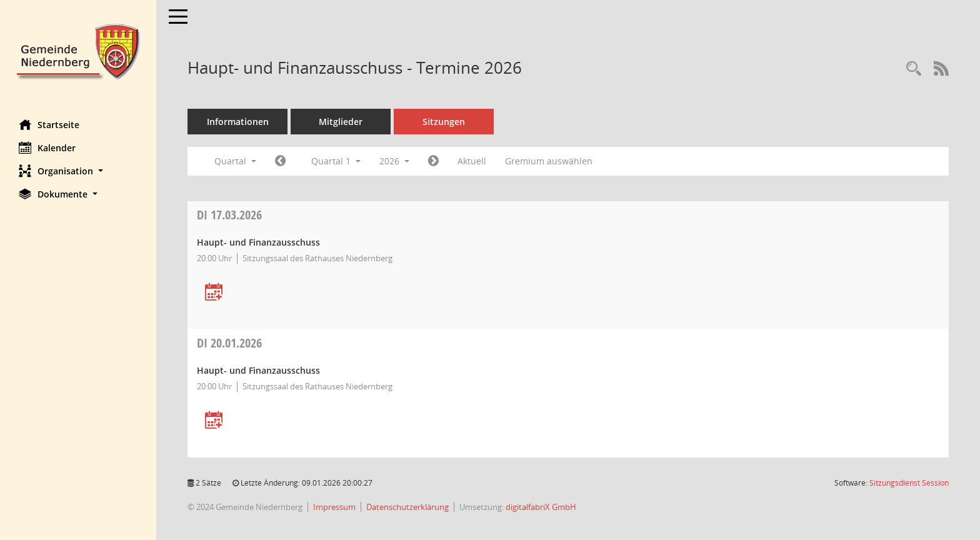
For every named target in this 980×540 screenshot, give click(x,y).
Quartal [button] (235, 161)
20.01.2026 (229, 343)
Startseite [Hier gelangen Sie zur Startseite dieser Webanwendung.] (49, 124)
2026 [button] (394, 161)
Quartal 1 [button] (336, 161)
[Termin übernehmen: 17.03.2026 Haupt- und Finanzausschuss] (214, 293)
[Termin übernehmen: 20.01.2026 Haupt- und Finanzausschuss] (214, 421)
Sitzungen (444, 122)
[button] (78, 171)
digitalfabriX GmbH (541, 507)
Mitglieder (341, 122)
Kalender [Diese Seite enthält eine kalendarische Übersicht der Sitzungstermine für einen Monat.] (47, 147)
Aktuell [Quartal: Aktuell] (472, 161)
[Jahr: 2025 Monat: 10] (280, 161)
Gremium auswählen (549, 161)
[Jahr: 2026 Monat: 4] (433, 161)
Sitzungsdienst (909, 483)
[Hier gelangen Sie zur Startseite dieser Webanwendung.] (78, 50)
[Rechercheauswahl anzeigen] (914, 69)
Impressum (334, 507)
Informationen (238, 122)
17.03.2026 (229, 215)
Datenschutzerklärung (407, 507)
